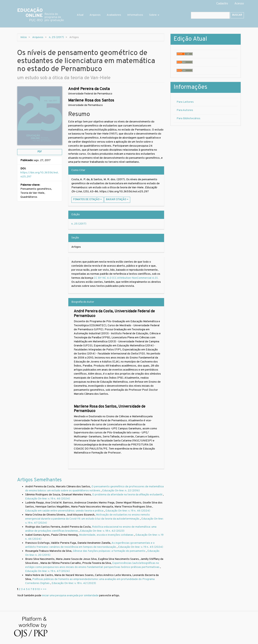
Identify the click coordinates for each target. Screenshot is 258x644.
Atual (80, 15)
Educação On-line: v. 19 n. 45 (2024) (141, 547)
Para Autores (185, 110)
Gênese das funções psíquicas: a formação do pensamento (109, 551)
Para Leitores (185, 102)
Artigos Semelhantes (39, 480)
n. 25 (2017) (56, 37)
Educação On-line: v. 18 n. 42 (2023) (102, 531)
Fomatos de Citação (87, 200)
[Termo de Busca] (210, 15)
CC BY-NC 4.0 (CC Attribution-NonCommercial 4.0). (126, 278)
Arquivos (95, 15)
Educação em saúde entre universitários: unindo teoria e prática (65, 511)
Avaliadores (114, 15)
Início (24, 37)
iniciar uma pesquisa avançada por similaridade (70, 596)
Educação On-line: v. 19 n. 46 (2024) (48, 499)
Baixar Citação (117, 200)
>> (45, 589)
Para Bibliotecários (188, 119)
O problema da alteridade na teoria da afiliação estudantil (127, 495)
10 (38, 589)
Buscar (237, 15)
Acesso (239, 4)
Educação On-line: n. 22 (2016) (121, 491)
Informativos (135, 15)
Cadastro (222, 4)
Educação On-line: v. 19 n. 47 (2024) (47, 571)
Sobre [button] (154, 15)
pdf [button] (40, 152)
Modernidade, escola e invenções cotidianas (107, 535)
